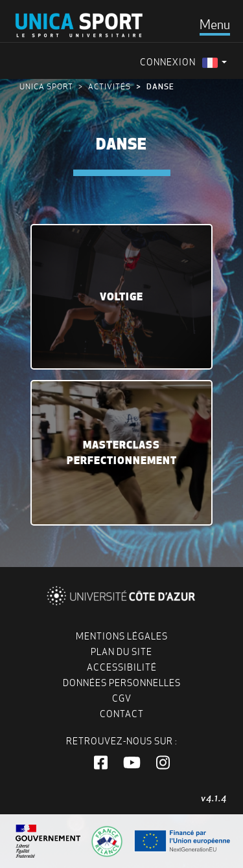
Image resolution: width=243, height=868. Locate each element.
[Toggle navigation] (215, 25)
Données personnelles (122, 683)
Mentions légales (122, 636)
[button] (101, 763)
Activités (110, 86)
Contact (122, 714)
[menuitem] (214, 62)
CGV (122, 698)
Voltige (121, 296)
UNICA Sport (46, 86)
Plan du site (121, 652)
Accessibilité (122, 667)
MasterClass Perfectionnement (122, 452)
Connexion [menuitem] (168, 62)
